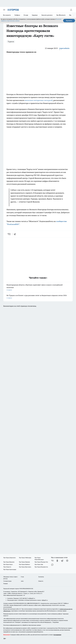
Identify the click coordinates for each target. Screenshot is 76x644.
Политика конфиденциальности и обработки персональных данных (22, 625)
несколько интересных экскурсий (39, 100)
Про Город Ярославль (25, 567)
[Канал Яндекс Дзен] (67, 561)
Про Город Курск (8, 564)
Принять (69, 21)
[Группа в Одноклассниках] (57, 561)
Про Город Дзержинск (9, 558)
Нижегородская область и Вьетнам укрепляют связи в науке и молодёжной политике (38, 288)
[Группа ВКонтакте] (52, 561)
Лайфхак (17, 15)
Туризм (11, 42)
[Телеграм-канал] (62, 561)
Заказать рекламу (47, 15)
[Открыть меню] (4, 10)
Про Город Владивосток (41, 567)
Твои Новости (7, 567)
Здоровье (35, 15)
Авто (22, 581)
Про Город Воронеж (9, 562)
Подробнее (56, 622)
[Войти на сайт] (71, 10)
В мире (26, 15)
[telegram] (15, 234)
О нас (22, 577)
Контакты (41, 577)
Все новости (7, 15)
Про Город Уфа (39, 564)
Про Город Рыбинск (24, 564)
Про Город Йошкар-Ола (41, 562)
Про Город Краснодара (10, 569)
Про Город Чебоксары (25, 558)
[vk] (9, 234)
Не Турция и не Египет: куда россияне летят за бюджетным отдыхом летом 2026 (38, 297)
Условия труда (7, 581)
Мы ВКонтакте (61, 15)
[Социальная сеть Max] (52, 565)
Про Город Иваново (24, 562)
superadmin (64, 48)
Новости (41, 581)
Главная (5, 584)
